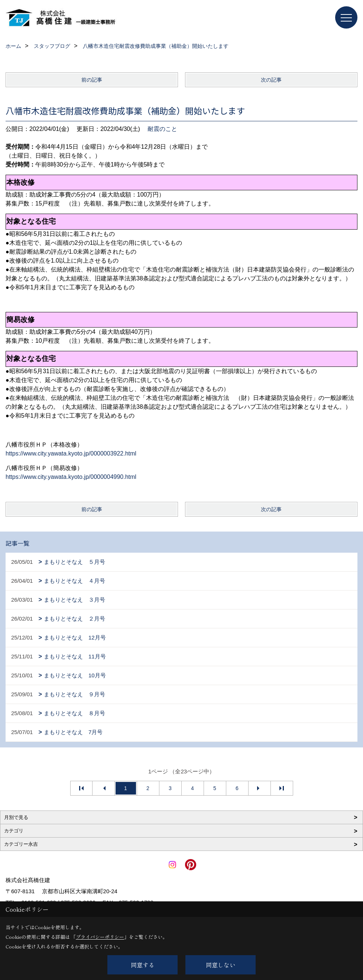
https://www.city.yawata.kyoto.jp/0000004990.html (71, 477)
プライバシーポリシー (100, 937)
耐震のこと (162, 129)
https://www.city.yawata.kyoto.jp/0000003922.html (71, 453)
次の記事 (271, 80)
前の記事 (92, 80)
